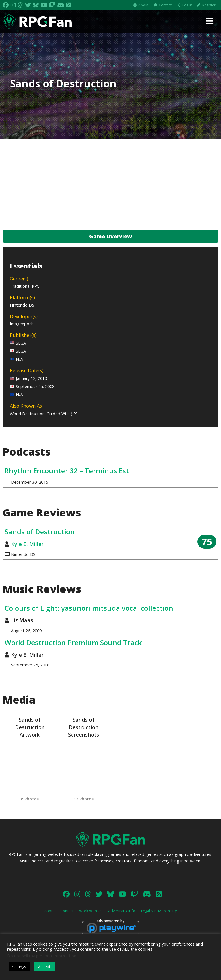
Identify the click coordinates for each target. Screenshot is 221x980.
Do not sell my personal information (42, 956)
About (143, 5)
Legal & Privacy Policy (159, 911)
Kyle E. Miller (27, 544)
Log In (187, 5)
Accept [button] (44, 967)
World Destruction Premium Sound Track (73, 642)
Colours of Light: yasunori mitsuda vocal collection (89, 608)
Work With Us (91, 911)
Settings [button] (19, 967)
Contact (165, 5)
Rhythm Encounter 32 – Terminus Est (67, 471)
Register (209, 5)
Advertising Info (122, 911)
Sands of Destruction (40, 532)
